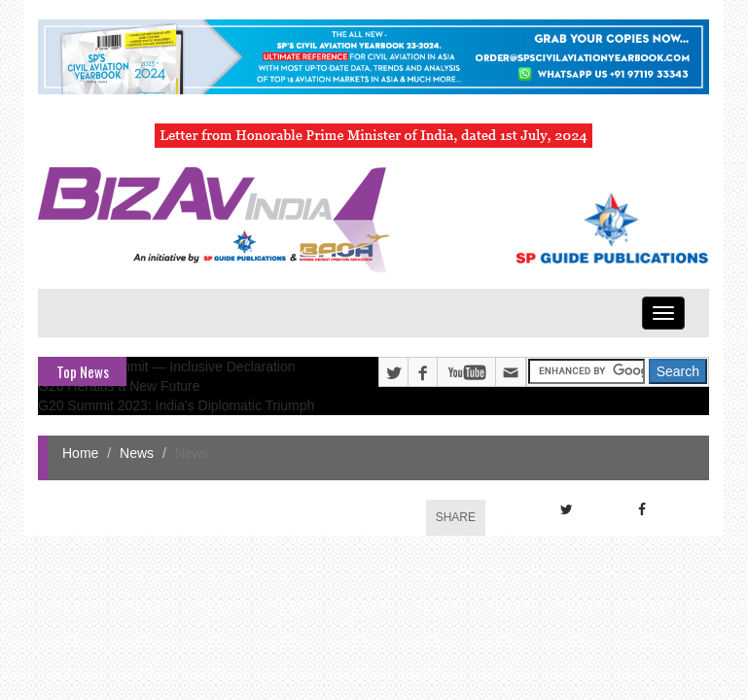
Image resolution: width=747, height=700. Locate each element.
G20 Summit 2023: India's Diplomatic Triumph (176, 405)
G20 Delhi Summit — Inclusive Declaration (167, 367)
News (137, 453)
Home (80, 453)
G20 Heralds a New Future (119, 386)
